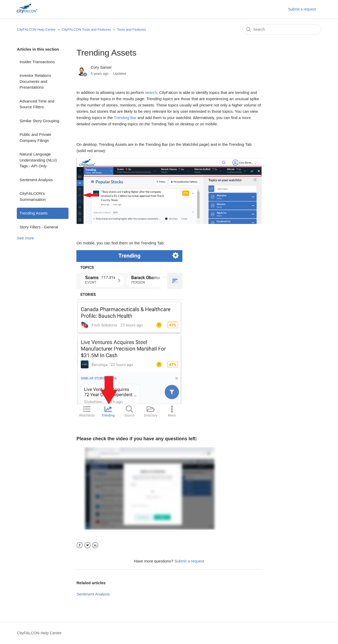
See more (25, 238)
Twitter (88, 545)
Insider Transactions (37, 62)
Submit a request (302, 9)
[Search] (282, 29)
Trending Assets (33, 213)
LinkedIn (95, 545)
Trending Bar (125, 118)
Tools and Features (132, 29)
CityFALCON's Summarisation (33, 196)
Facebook (80, 545)
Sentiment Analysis (36, 180)
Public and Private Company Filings (35, 137)
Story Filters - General (39, 227)
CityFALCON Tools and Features (86, 29)
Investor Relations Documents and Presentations (35, 81)
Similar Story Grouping (39, 121)
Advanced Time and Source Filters (37, 104)
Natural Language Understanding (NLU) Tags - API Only (38, 160)
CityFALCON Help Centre (36, 29)
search (151, 92)
